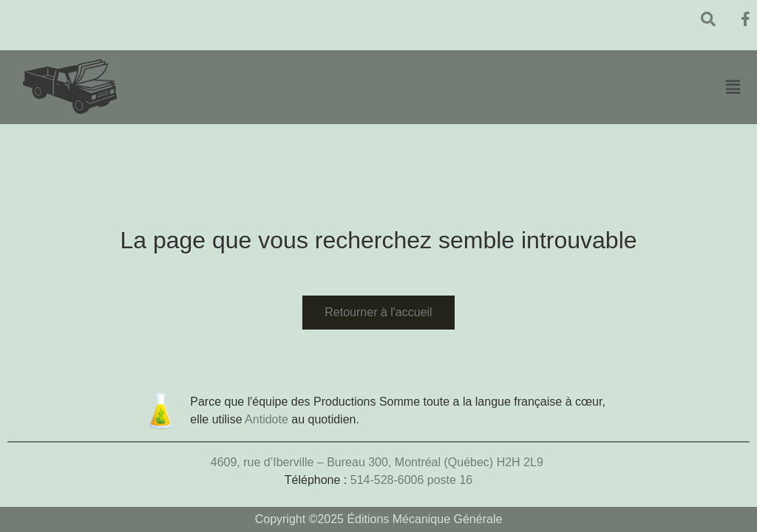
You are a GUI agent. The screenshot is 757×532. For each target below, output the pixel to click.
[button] (733, 87)
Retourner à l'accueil (378, 312)
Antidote (267, 419)
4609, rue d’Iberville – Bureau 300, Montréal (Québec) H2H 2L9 (378, 462)
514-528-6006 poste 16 (411, 480)
